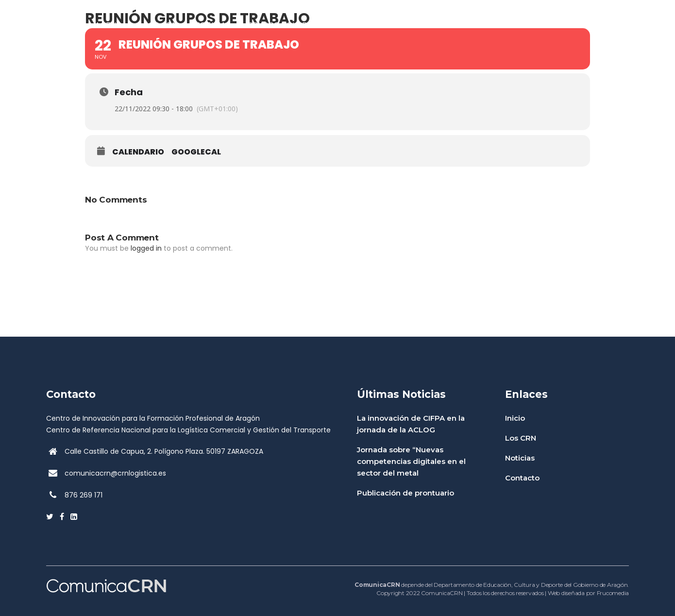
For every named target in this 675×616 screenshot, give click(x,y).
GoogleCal (196, 152)
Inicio (515, 418)
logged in (146, 248)
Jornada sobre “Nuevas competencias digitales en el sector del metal (411, 461)
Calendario (138, 152)
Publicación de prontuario (405, 493)
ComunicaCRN (442, 593)
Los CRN (521, 438)
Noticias (520, 458)
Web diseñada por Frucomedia (588, 593)
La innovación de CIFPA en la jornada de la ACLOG (411, 424)
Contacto (522, 478)
